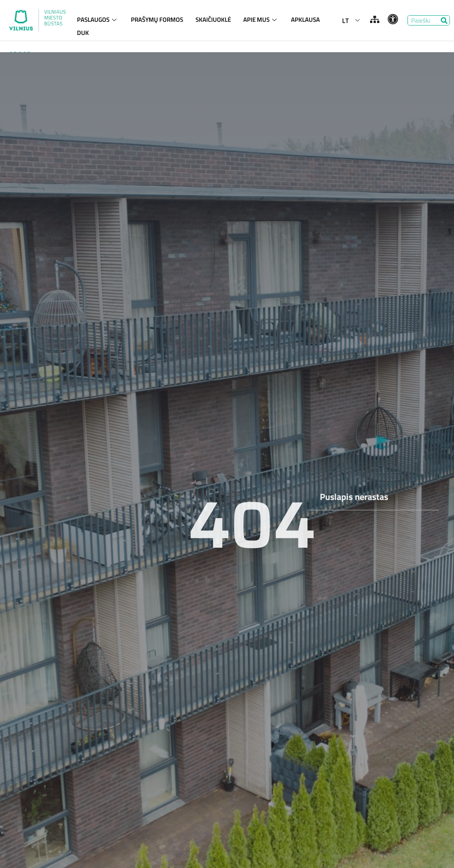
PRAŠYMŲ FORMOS (157, 20)
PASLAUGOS (98, 20)
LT (345, 21)
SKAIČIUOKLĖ (213, 20)
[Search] (444, 20)
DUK (83, 32)
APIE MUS (261, 20)
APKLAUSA (305, 20)
